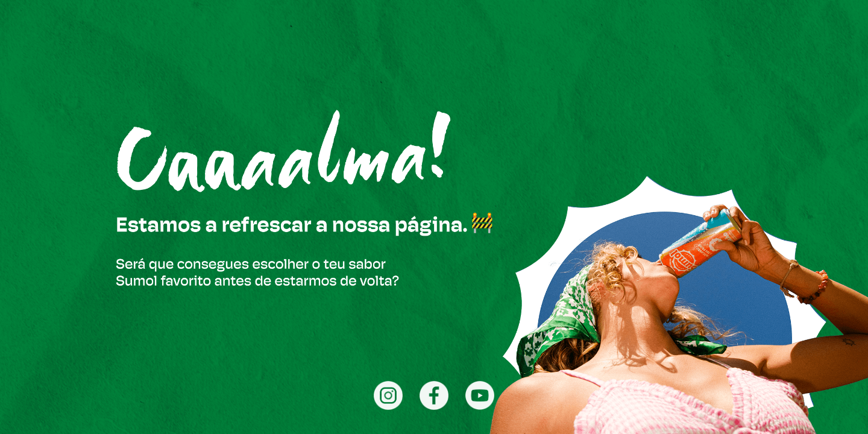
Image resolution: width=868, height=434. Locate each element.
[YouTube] (480, 395)
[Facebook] (434, 395)
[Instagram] (388, 395)
